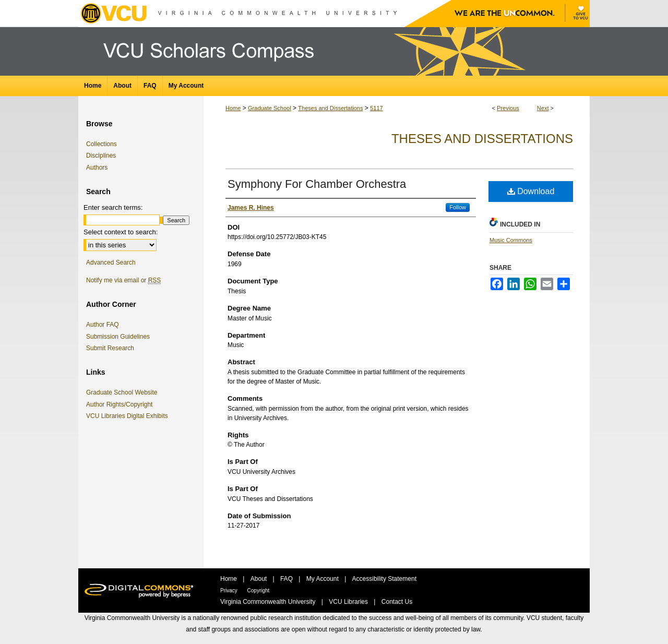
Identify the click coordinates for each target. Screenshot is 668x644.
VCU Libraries (349, 602)
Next (543, 108)
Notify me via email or (123, 280)
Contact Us (397, 602)
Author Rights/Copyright (121, 404)
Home (233, 108)
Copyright (259, 591)
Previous (508, 108)
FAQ (287, 579)
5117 (376, 108)
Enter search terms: (113, 207)
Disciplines (101, 156)
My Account (323, 579)
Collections (102, 144)
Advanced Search (111, 263)
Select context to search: (121, 232)
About (260, 579)
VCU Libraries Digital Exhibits (129, 416)
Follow (458, 207)
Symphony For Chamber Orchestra (317, 184)
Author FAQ (103, 325)
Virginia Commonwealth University (269, 602)
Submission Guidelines (118, 337)
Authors (97, 168)
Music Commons (511, 240)
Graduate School (270, 108)
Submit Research (110, 348)
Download (531, 191)
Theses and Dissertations (330, 108)
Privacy (230, 591)
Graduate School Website (124, 392)
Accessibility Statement (384, 579)
